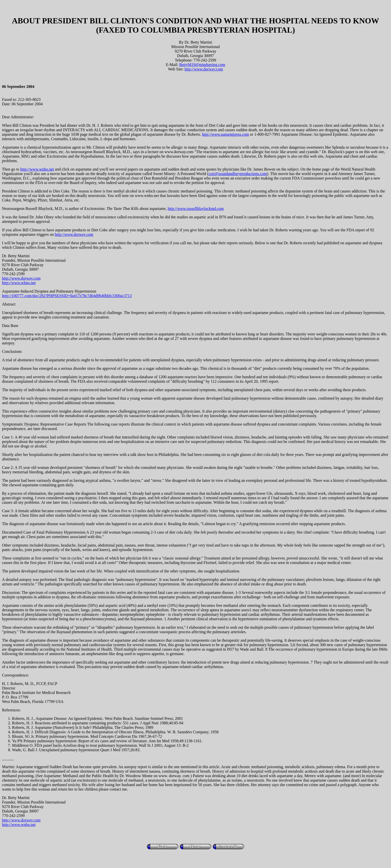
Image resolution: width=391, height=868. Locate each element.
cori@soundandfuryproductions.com (238, 174)
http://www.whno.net (19, 283)
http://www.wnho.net (37, 169)
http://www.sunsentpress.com (225, 134)
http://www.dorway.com (204, 69)
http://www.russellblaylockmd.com (196, 209)
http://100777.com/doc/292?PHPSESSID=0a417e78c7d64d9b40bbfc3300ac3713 (67, 296)
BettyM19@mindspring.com (202, 65)
